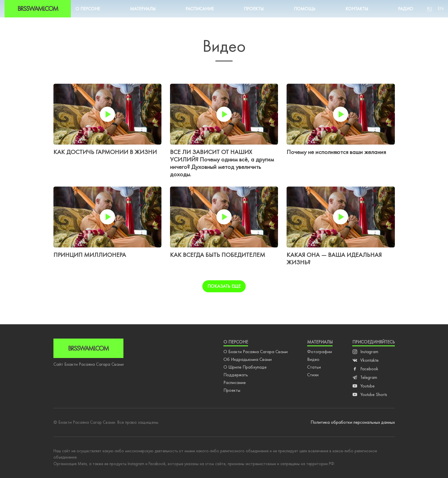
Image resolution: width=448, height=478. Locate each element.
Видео (313, 359)
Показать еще (224, 286)
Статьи (314, 367)
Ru (429, 8)
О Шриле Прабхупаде (245, 367)
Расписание (200, 9)
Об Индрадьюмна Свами (248, 359)
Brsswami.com (38, 9)
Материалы (143, 9)
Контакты (357, 9)
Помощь (305, 9)
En (441, 8)
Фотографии (320, 352)
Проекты (254, 9)
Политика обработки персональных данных (353, 422)
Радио (406, 9)
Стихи (313, 375)
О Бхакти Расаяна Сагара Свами (256, 352)
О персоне (88, 9)
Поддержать (236, 375)
